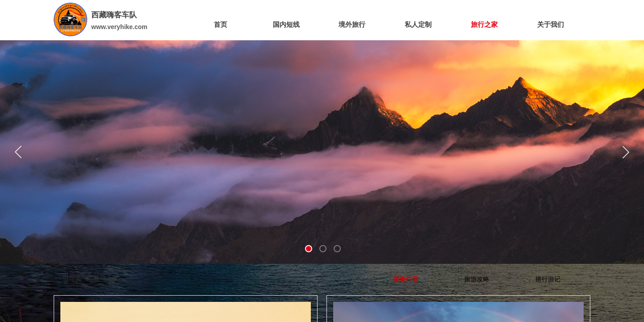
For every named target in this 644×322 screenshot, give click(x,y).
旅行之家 (106, 278)
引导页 (72, 278)
